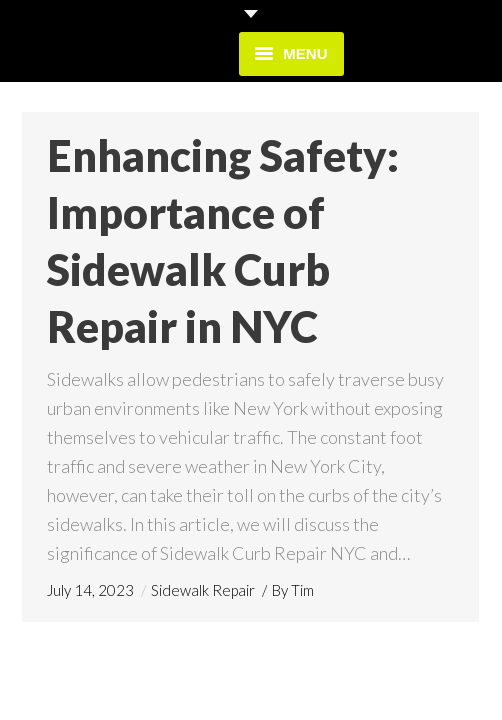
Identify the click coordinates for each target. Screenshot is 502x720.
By (293, 590)
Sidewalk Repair (203, 590)
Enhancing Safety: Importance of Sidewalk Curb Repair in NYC (223, 241)
